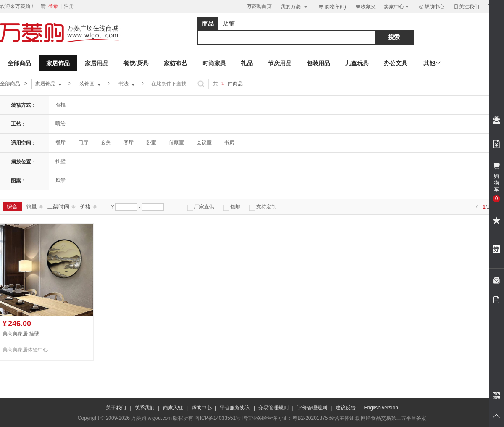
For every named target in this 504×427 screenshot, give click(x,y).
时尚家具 (214, 63)
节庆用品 (280, 63)
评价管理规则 (312, 408)
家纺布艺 (176, 63)
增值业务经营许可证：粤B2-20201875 (285, 418)
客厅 (129, 142)
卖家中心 (397, 7)
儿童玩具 (357, 63)
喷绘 (60, 124)
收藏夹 (365, 7)
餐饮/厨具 (136, 63)
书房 (229, 142)
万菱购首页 (259, 6)
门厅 (83, 142)
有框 (60, 105)
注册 (69, 6)
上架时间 (62, 207)
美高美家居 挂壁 (21, 334)
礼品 (247, 63)
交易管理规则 (273, 408)
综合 (12, 207)
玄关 (106, 142)
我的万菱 (295, 7)
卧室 (151, 142)
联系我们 (144, 408)
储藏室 (176, 142)
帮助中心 (431, 7)
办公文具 (396, 63)
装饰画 (91, 84)
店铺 (229, 23)
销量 (35, 207)
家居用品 (97, 63)
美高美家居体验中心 (25, 350)
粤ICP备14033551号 (218, 418)
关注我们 (466, 7)
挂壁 (60, 161)
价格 (88, 207)
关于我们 (116, 408)
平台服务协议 (235, 408)
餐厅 (60, 142)
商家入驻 (173, 408)
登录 (53, 6)
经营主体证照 (344, 418)
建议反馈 (346, 408)
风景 (60, 180)
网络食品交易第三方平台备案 (394, 418)
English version (381, 408)
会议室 (204, 142)
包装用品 (318, 63)
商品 (208, 24)
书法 (127, 84)
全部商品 (19, 63)
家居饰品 (58, 63)
